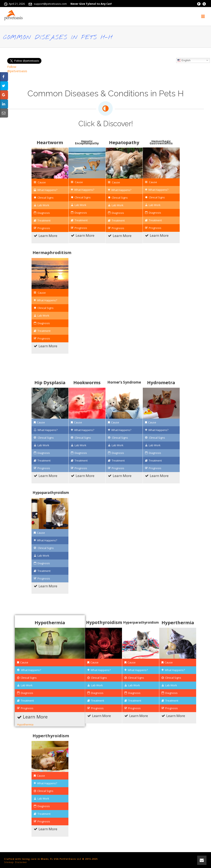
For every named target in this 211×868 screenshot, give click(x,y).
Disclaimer (21, 862)
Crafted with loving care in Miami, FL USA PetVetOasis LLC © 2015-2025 (51, 859)
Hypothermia (25, 724)
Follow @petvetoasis (17, 69)
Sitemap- (9, 862)
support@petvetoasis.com (50, 4)
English (184, 60)
